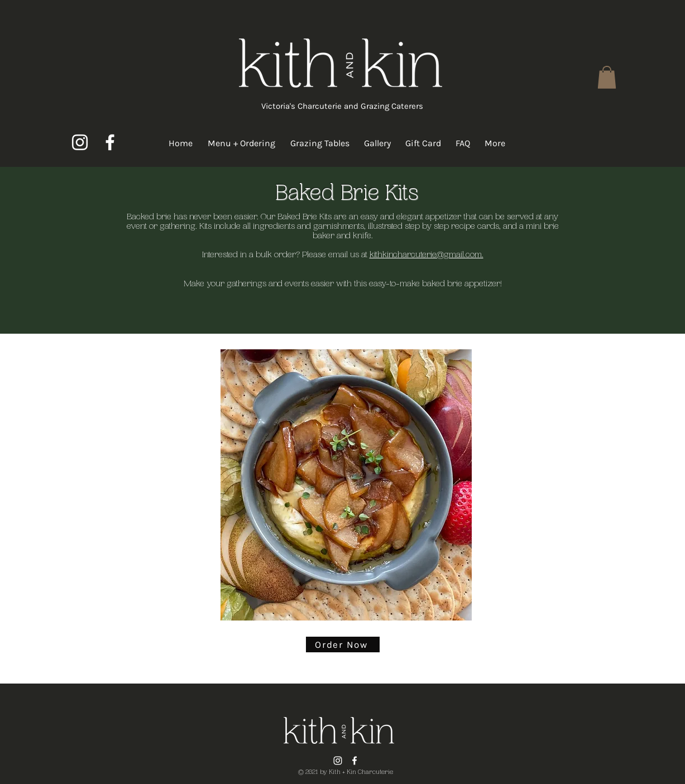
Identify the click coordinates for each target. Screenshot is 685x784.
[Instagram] (80, 142)
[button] (607, 77)
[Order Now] (343, 644)
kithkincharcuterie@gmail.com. (427, 255)
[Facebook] (110, 142)
